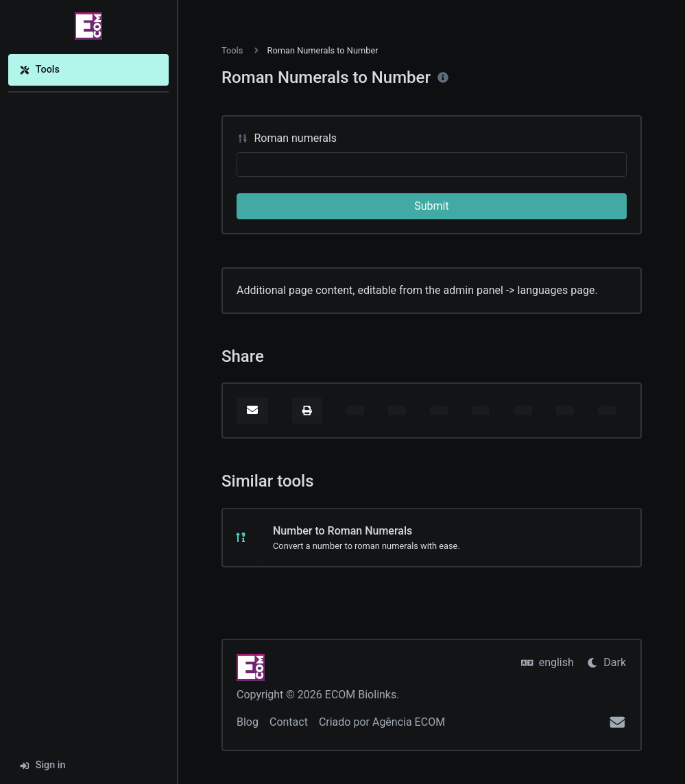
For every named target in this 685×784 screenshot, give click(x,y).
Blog (248, 722)
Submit (431, 206)
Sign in (43, 765)
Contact (289, 722)
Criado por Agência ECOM (382, 722)
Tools (39, 70)
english (548, 662)
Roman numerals (287, 138)
